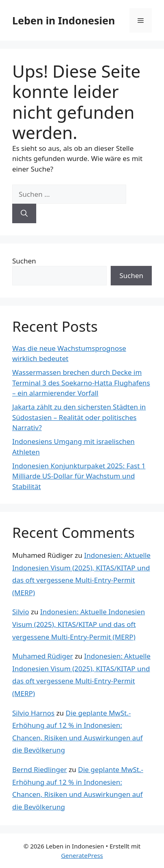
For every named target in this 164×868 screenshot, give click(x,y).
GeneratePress (82, 855)
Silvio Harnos (33, 713)
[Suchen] (24, 213)
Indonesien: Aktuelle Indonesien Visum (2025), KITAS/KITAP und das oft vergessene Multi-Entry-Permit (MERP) (79, 624)
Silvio (21, 612)
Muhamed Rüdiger (43, 656)
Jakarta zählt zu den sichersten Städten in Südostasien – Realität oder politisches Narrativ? (79, 417)
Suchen (24, 261)
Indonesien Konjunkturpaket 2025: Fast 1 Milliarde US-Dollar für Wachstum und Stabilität (79, 476)
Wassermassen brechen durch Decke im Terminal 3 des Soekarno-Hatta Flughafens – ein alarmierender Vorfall (81, 383)
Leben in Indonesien (63, 20)
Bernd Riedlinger (39, 769)
